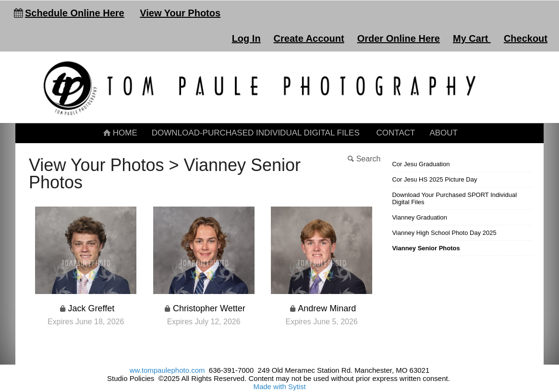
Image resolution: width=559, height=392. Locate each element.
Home (119, 133)
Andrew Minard (327, 308)
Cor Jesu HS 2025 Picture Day (434, 179)
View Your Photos (180, 13)
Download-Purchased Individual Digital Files (256, 133)
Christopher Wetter (209, 308)
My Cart (472, 38)
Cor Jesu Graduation (421, 164)
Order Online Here (399, 38)
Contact (395, 133)
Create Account (309, 38)
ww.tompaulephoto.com (167, 370)
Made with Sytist (279, 386)
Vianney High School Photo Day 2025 (444, 233)
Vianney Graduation (419, 217)
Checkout (526, 38)
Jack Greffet (91, 308)
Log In (246, 38)
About (444, 133)
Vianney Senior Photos (426, 248)
